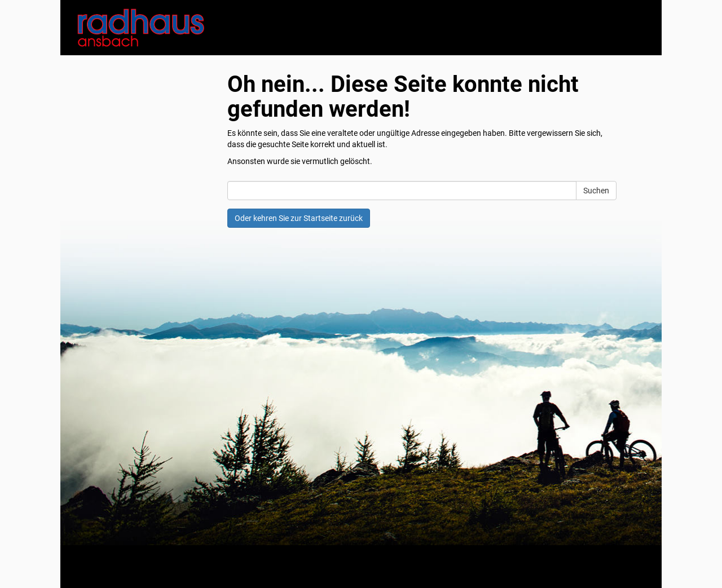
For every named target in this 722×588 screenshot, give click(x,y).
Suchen (596, 191)
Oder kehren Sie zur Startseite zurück (299, 218)
